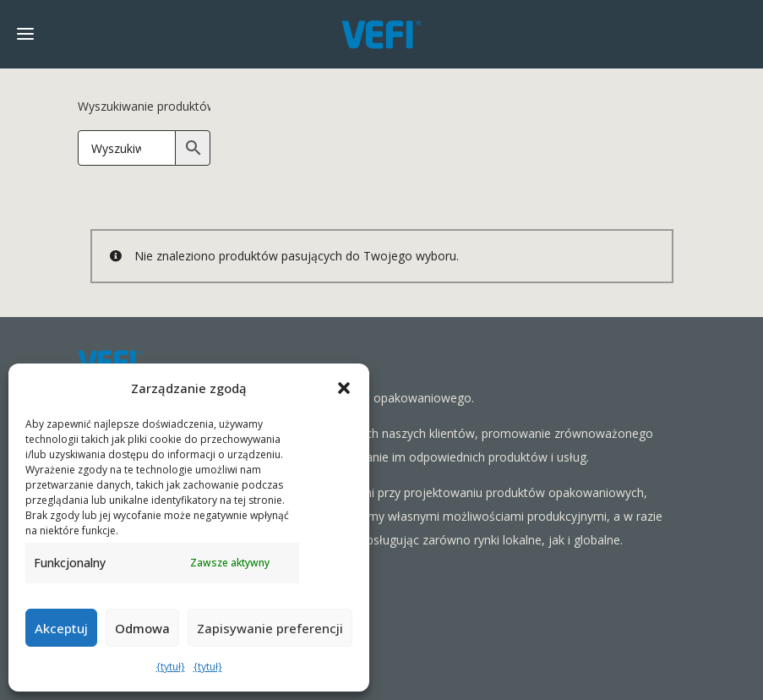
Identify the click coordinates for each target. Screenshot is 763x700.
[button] (344, 388)
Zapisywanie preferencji (270, 628)
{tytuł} (171, 667)
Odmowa (142, 628)
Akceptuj (61, 628)
